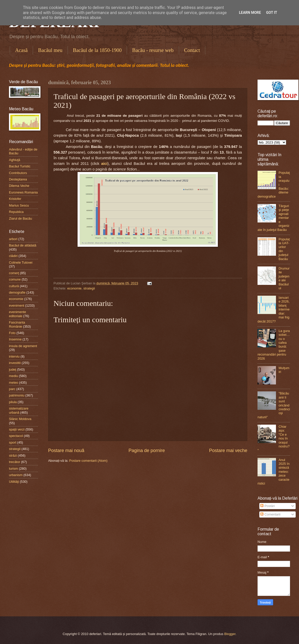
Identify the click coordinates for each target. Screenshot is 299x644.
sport (13, 442)
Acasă (21, 50)
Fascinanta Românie (17, 324)
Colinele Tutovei (21, 262)
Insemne (15, 339)
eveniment (17, 305)
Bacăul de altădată (23, 245)
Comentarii (270, 514)
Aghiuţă (15, 160)
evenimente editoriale (18, 314)
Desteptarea (18, 179)
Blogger (230, 634)
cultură (14, 286)
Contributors (18, 173)
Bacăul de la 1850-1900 (97, 50)
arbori (13, 239)
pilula (13, 402)
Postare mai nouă (66, 450)
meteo (14, 383)
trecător (15, 462)
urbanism (16, 475)
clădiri (13, 256)
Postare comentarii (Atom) (88, 461)
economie (74, 288)
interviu (14, 356)
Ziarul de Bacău (20, 218)
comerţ (14, 273)
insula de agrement (23, 346)
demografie (17, 292)
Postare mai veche (228, 450)
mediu (13, 376)
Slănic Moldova (20, 419)
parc (12, 389)
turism (13, 469)
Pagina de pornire (147, 450)
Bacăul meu (50, 50)
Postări (268, 506)
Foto (12, 333)
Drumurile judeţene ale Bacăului (284, 278)
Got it (271, 13)
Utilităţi (14, 482)
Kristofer (15, 199)
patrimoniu (17, 395)
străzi (13, 455)
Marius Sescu (19, 205)
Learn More (250, 13)
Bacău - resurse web (153, 50)
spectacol (16, 436)
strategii (89, 288)
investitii (15, 363)
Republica (16, 212)
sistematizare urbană (19, 410)
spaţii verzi (17, 429)
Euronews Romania (23, 192)
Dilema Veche (19, 186)
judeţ (13, 369)
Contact (192, 50)
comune (15, 279)
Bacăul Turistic (20, 166)
